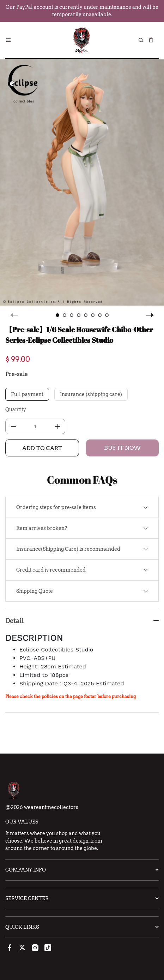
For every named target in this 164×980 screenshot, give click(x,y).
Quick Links (22, 927)
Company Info (26, 870)
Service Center (27, 898)
